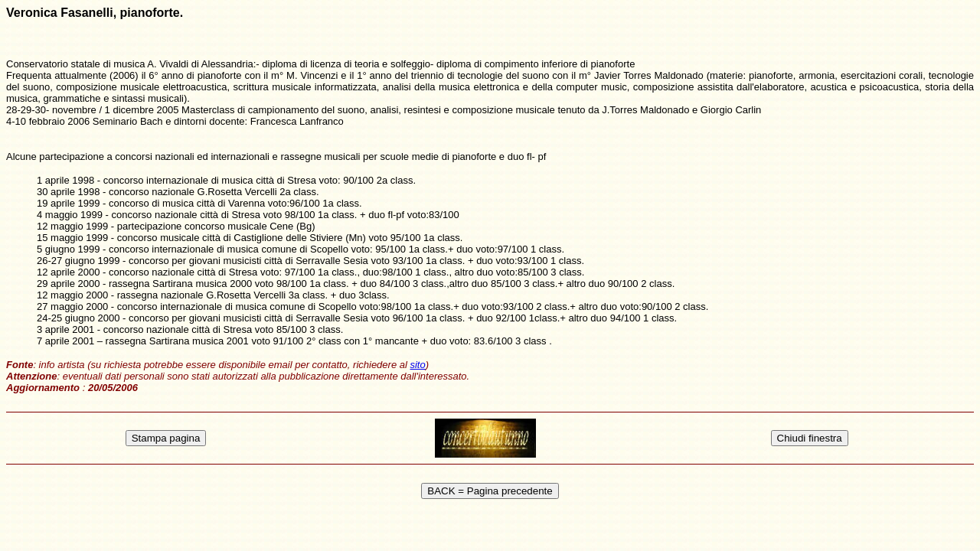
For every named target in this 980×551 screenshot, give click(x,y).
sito (417, 365)
